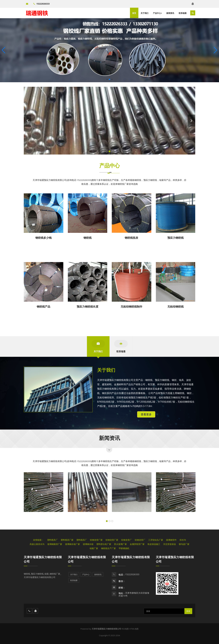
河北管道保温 (170, 544)
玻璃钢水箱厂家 (72, 544)
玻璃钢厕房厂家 (55, 544)
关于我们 (145, 13)
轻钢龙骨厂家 (96, 540)
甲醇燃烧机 (124, 548)
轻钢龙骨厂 (126, 540)
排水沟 (183, 540)
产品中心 (157, 13)
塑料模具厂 (52, 540)
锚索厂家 (94, 548)
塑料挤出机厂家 (104, 544)
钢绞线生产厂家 (108, 548)
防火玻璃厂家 (120, 544)
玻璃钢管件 (171, 540)
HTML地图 (134, 629)
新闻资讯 (170, 13)
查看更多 (146, 414)
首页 (134, 13)
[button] (215, 50)
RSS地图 (125, 629)
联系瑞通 (183, 13)
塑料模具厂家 (67, 540)
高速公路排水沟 (37, 544)
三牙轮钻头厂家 (156, 540)
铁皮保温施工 (154, 544)
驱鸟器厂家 (184, 544)
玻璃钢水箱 (88, 544)
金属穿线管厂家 (137, 544)
